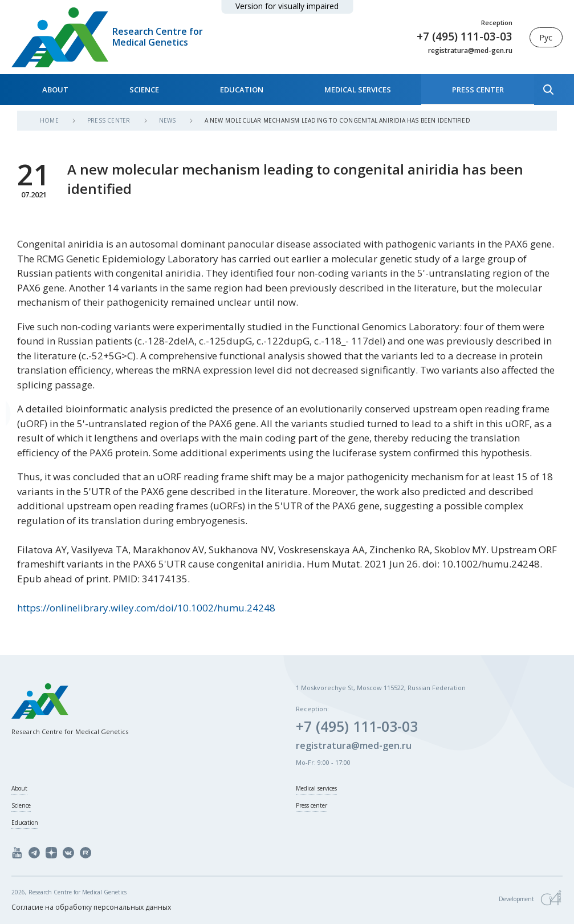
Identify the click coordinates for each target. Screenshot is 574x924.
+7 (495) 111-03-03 (465, 37)
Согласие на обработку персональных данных (91, 907)
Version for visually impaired (287, 6)
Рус (546, 37)
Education (242, 90)
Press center (478, 90)
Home (50, 120)
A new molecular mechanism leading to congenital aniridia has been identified (337, 120)
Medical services (358, 90)
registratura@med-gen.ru (470, 51)
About (55, 90)
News (168, 120)
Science (144, 90)
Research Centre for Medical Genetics (158, 37)
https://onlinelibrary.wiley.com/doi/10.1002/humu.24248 (146, 608)
